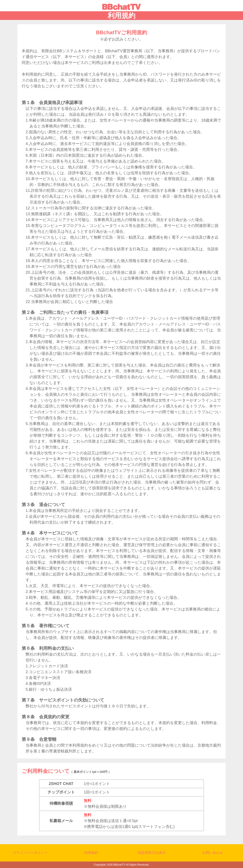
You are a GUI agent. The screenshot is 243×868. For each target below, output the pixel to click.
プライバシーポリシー (30, 853)
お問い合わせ (213, 853)
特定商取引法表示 (152, 853)
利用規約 (91, 853)
